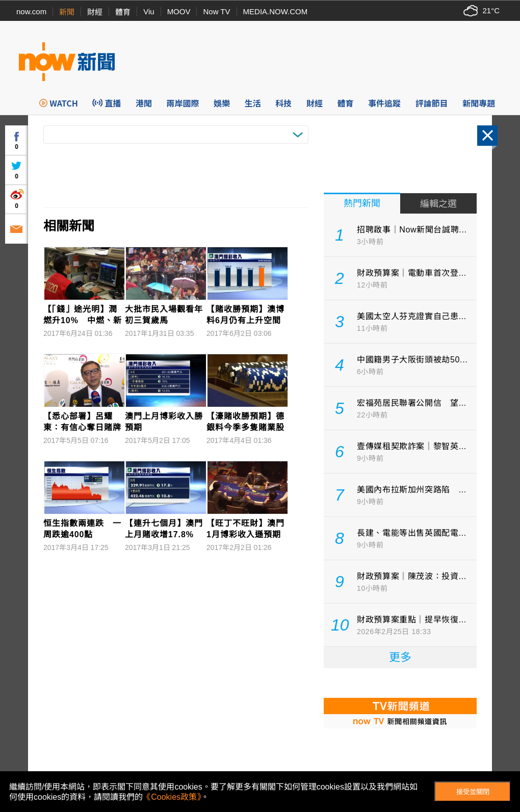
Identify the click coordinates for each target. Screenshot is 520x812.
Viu (149, 11)
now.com (31, 11)
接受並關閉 (473, 792)
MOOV (179, 11)
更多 (400, 657)
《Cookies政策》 (172, 797)
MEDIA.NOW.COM (276, 11)
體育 (123, 12)
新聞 (67, 12)
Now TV (216, 11)
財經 (95, 12)
